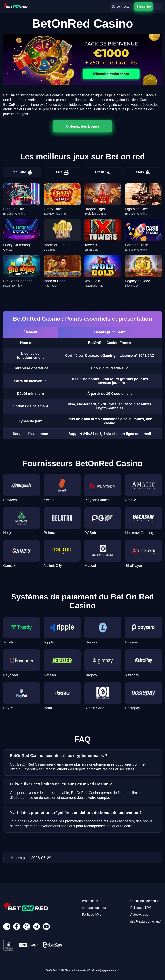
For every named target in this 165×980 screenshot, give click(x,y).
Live (62, 172)
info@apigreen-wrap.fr (146, 921)
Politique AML (92, 915)
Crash (103, 172)
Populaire (22, 172)
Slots (143, 172)
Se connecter (121, 6)
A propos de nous (94, 908)
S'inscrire (144, 6)
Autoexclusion (140, 915)
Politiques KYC (141, 908)
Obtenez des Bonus (82, 126)
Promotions (90, 901)
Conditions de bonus (145, 901)
